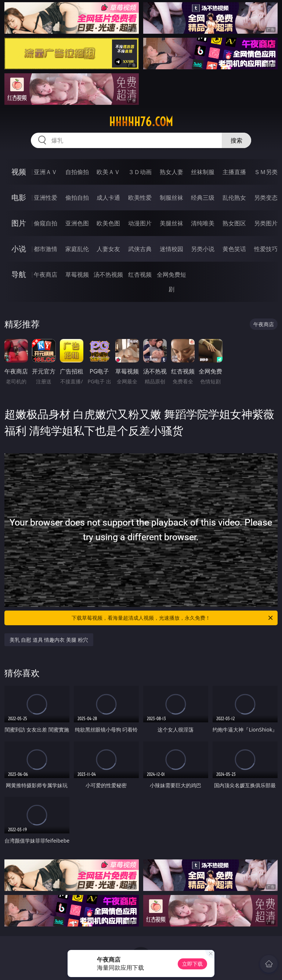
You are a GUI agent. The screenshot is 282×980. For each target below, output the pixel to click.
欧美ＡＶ (108, 172)
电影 (19, 197)
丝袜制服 (203, 172)
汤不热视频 (108, 275)
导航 (19, 274)
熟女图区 (234, 223)
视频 (19, 172)
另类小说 (203, 249)
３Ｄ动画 (140, 172)
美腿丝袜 (171, 223)
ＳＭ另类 (266, 172)
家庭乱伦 (77, 249)
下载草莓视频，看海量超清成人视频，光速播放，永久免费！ (173, 618)
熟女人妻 (171, 172)
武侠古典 (140, 249)
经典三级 (203, 198)
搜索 (236, 140)
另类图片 (266, 223)
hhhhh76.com (141, 122)
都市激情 (46, 249)
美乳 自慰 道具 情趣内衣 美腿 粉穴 (49, 640)
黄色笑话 (234, 249)
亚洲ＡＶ (46, 172)
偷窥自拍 (46, 223)
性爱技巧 (266, 249)
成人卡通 (108, 198)
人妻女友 (108, 249)
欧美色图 (108, 223)
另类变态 (266, 198)
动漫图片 (140, 223)
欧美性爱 (140, 198)
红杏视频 (140, 275)
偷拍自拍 (77, 198)
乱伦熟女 (234, 198)
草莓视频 (77, 275)
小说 (19, 249)
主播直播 (234, 172)
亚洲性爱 (46, 198)
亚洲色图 (77, 223)
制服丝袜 (171, 198)
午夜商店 (46, 275)
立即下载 (192, 964)
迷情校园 (171, 249)
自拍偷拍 (77, 172)
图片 (19, 223)
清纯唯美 (203, 223)
